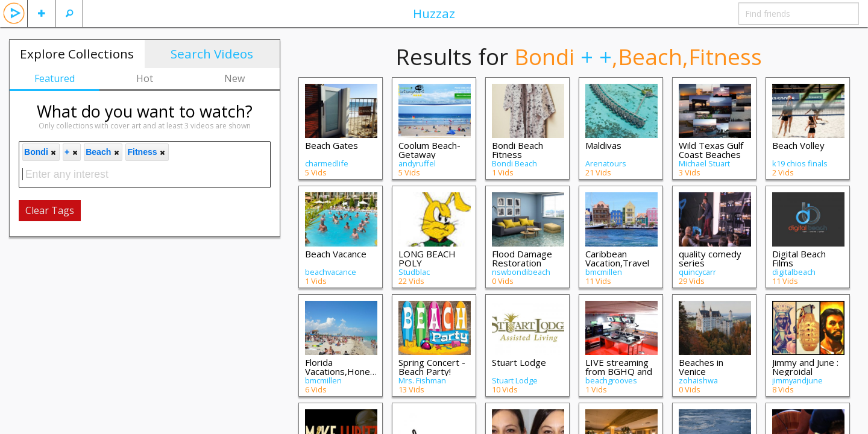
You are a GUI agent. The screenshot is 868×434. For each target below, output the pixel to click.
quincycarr (697, 272)
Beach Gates (332, 145)
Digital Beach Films (799, 258)
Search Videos (212, 54)
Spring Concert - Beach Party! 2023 (432, 371)
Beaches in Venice (701, 367)
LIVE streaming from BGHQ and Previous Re (619, 371)
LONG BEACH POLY (427, 258)
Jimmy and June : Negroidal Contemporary (805, 371)
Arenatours (606, 163)
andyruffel (417, 163)
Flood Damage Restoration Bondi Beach (522, 263)
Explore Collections (77, 54)
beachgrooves (611, 380)
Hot (145, 78)
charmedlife (327, 163)
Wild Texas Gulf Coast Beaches (711, 150)
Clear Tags (50, 210)
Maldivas (603, 145)
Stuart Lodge (519, 362)
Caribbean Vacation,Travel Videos (617, 263)
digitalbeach (794, 272)
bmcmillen (604, 272)
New (234, 78)
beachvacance (331, 272)
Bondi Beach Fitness (517, 150)
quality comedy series (710, 258)
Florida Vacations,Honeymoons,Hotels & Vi (370, 371)
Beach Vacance (336, 254)
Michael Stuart (704, 163)
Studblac (414, 272)
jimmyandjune (797, 380)
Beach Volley (798, 145)
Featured (55, 78)
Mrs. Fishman (422, 380)
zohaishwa (698, 380)
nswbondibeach (521, 272)
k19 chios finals (800, 163)
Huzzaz (434, 13)
